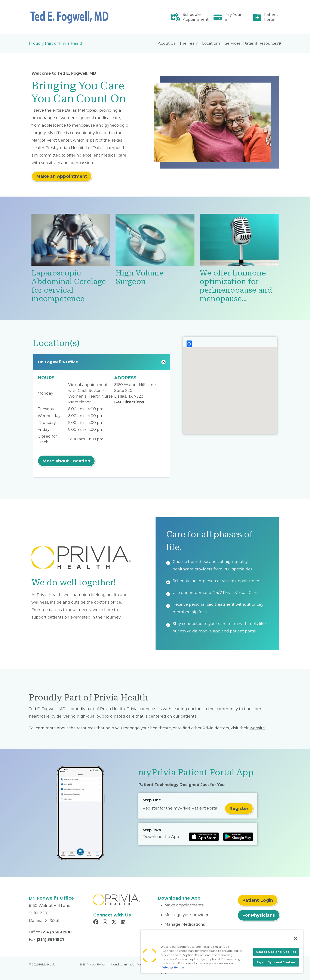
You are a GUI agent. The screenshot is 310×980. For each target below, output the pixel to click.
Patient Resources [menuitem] (261, 43)
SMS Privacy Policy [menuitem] (92, 964)
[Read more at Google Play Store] (238, 837)
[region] (222, 952)
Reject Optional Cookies (276, 962)
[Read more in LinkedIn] (124, 922)
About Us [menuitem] (167, 43)
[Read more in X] (115, 922)
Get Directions (129, 402)
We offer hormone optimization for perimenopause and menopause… (236, 286)
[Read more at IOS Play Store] (204, 837)
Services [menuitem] (233, 43)
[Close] (295, 939)
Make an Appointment (62, 176)
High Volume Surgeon (139, 277)
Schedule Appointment (196, 17)
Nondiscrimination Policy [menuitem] (128, 964)
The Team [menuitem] (189, 43)
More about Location (66, 461)
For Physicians (259, 915)
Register (239, 808)
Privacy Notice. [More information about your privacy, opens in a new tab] (173, 967)
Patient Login (258, 900)
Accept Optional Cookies (276, 952)
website (257, 728)
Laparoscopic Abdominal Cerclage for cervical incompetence (69, 286)
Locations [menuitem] (211, 43)
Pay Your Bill (233, 17)
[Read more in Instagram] (106, 922)
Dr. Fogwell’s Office (58, 362)
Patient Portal (271, 17)
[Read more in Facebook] (96, 922)
